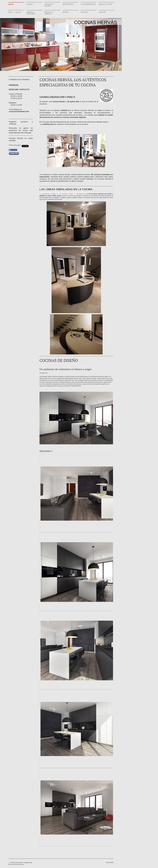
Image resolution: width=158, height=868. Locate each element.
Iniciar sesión (110, 862)
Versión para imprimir (16, 863)
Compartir (13, 150)
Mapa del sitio (28, 863)
